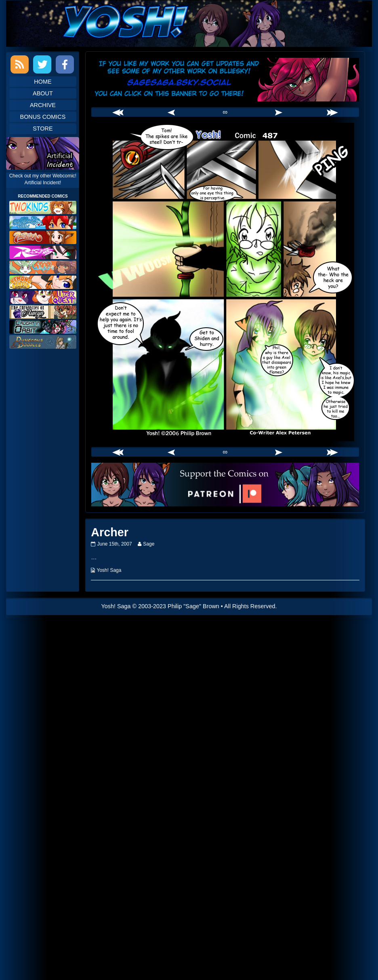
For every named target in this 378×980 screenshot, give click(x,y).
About (43, 93)
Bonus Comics (43, 117)
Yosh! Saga (109, 570)
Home (43, 82)
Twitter (42, 64)
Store (43, 129)
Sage (148, 544)
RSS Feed (20, 64)
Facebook (65, 64)
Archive (43, 105)
